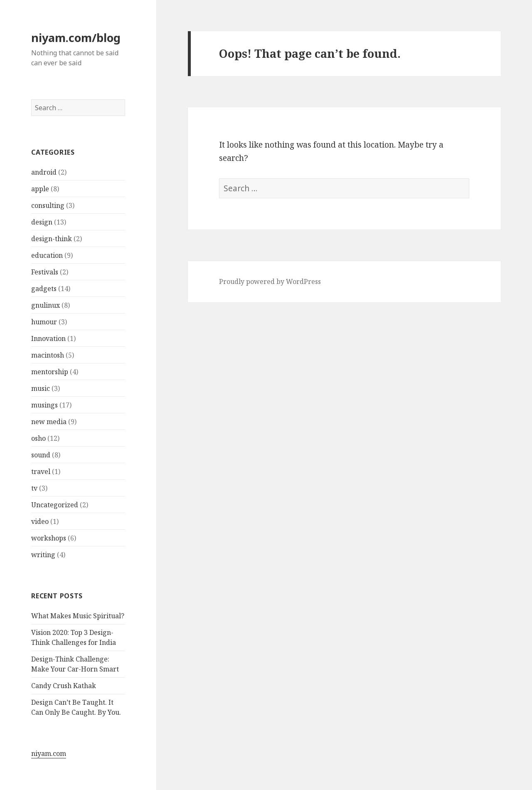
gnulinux (46, 305)
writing (43, 555)
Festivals (45, 272)
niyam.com (49, 753)
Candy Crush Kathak (64, 686)
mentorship (50, 372)
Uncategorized (55, 505)
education (47, 255)
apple (40, 189)
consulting (48, 205)
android (44, 172)
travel (41, 472)
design (42, 222)
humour (44, 322)
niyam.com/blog (76, 38)
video (40, 521)
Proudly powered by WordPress (270, 281)
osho (38, 438)
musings (44, 405)
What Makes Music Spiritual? (78, 616)
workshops (49, 538)
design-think (52, 239)
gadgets (44, 289)
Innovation (48, 338)
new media (49, 422)
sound (41, 455)
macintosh (48, 355)
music (41, 388)
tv (34, 488)
